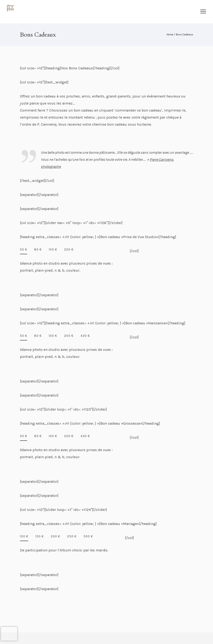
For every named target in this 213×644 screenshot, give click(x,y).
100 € (53, 249)
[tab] (24, 251)
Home (170, 35)
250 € (72, 536)
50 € (24, 249)
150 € (40, 536)
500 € (88, 536)
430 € (85, 336)
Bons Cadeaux (184, 35)
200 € (69, 249)
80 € (38, 249)
